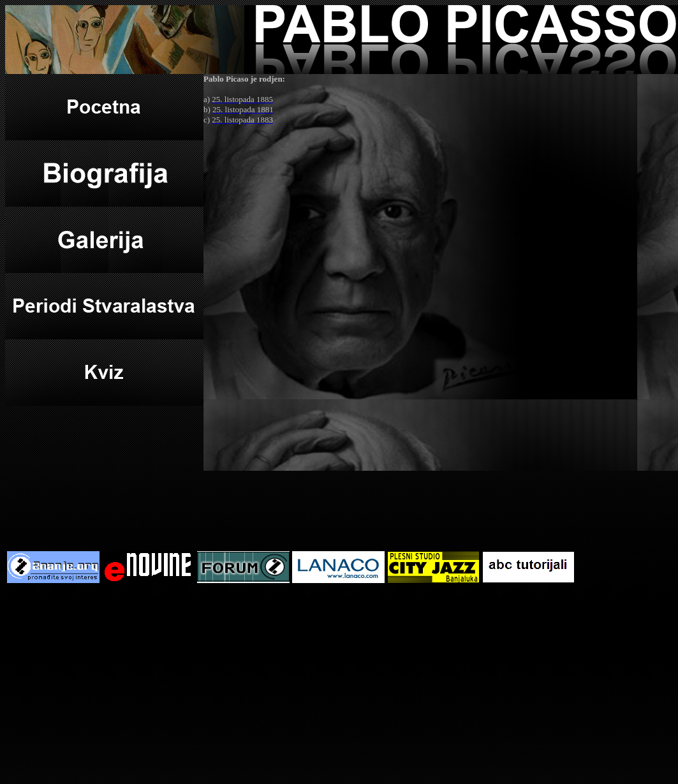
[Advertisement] (339, 684)
